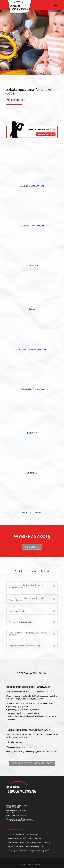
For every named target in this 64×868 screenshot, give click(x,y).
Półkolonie (32, 266)
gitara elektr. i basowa (32, 389)
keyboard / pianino (32, 513)
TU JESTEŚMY (32, 547)
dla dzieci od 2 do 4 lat (32, 186)
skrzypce (32, 473)
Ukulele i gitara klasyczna (32, 349)
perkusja (32, 433)
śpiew (32, 309)
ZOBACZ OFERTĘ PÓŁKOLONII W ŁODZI (32, 763)
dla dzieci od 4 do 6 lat (32, 226)
